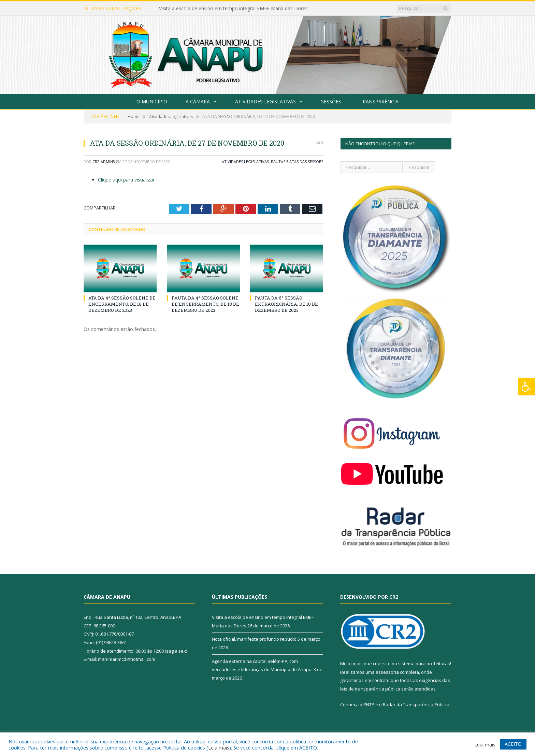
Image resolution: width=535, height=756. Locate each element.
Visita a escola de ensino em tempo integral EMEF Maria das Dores (233, 9)
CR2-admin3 (104, 162)
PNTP (369, 704)
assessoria (387, 672)
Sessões (331, 101)
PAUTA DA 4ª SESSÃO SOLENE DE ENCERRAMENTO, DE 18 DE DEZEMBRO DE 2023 (205, 304)
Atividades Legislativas (265, 101)
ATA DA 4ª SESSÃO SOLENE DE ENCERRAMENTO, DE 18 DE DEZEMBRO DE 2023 (122, 304)
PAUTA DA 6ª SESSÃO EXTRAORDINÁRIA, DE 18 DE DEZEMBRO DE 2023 (286, 304)
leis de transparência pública (370, 689)
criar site (382, 664)
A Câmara (198, 101)
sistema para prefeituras (424, 664)
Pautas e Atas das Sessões (297, 162)
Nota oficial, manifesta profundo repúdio (254, 639)
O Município (152, 101)
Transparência (379, 101)
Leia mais (219, 747)
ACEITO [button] (513, 744)
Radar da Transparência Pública (416, 704)
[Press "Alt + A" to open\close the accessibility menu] (527, 387)
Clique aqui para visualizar (126, 180)
